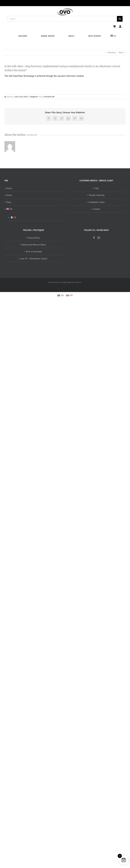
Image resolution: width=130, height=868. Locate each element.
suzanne (10, 97)
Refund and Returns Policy (34, 245)
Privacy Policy (34, 238)
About (9, 195)
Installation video (96, 202)
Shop (9, 202)
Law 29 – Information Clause (34, 259)
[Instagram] (99, 238)
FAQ (40, 97)
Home (9, 188)
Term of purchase (34, 252)
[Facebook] (94, 238)
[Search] (120, 19)
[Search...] (62, 19)
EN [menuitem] (62, 295)
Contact (97, 209)
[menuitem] (113, 36)
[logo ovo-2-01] (65, 9)
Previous (112, 52)
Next (121, 52)
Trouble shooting (97, 195)
